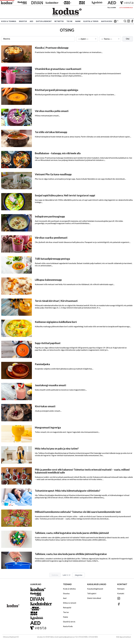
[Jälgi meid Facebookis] (132, 21)
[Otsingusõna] (38, 39)
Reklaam (121, 589)
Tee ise (69, 21)
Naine (78, 21)
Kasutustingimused (95, 589)
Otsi (128, 39)
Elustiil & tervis (91, 21)
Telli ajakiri (112, 8)
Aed (31, 21)
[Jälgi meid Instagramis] (129, 21)
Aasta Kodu (107, 21)
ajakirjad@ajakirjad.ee (67, 637)
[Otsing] (125, 21)
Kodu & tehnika (9, 21)
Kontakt (121, 593)
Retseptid (59, 21)
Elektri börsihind (94, 598)
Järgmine (78, 575)
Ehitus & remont (44, 21)
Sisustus (23, 21)
